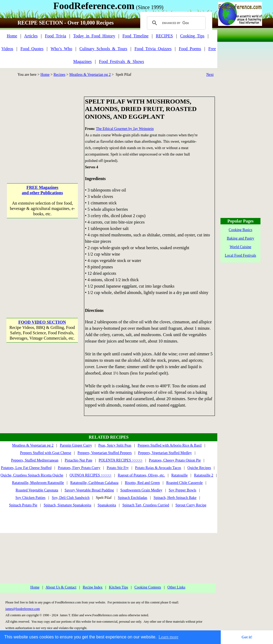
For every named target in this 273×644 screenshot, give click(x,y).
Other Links (176, 587)
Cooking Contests (148, 587)
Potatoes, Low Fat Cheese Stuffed (26, 468)
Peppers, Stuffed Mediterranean (35, 460)
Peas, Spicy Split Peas (115, 445)
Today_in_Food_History (94, 36)
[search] (175, 23)
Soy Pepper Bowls (182, 490)
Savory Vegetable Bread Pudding (89, 490)
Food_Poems (190, 49)
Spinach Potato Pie (23, 505)
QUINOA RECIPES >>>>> (91, 475)
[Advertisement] (42, 130)
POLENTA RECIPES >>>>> (121, 460)
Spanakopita (107, 505)
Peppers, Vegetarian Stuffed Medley (165, 453)
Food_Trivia (55, 36)
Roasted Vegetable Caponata (37, 490)
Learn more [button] (168, 637)
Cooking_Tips (192, 36)
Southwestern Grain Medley (141, 490)
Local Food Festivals (240, 255)
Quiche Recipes (199, 468)
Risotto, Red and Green (142, 483)
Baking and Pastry (241, 238)
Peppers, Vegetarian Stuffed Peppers (105, 453)
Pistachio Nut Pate (79, 460)
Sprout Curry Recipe (191, 505)
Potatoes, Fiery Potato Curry (79, 468)
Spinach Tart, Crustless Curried (146, 505)
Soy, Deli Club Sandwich (71, 498)
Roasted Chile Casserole (184, 483)
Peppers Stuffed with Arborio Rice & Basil (170, 445)
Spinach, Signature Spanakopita (67, 505)
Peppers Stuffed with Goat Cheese (46, 453)
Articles (31, 36)
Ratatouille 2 (204, 475)
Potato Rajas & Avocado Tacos (158, 468)
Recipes (59, 75)
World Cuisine (241, 247)
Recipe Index (93, 587)
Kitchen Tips (118, 587)
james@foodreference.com (23, 609)
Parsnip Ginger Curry (76, 445)
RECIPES (164, 36)
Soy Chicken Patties (31, 498)
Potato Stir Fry (118, 468)
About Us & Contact (61, 587)
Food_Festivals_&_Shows (121, 61)
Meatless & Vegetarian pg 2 (90, 75)
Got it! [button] (247, 637)
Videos (7, 49)
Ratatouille (180, 475)
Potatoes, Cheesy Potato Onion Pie (175, 460)
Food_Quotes (32, 49)
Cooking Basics (240, 230)
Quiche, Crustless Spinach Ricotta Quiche (32, 475)
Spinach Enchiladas (133, 498)
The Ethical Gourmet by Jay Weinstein (125, 129)
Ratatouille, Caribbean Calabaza (95, 483)
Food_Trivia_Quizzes (153, 49)
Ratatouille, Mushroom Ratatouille (38, 483)
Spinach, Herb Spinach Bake (175, 498)
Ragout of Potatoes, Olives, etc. (141, 475)
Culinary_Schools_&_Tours (103, 49)
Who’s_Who (61, 49)
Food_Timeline (135, 36)
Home (12, 36)
